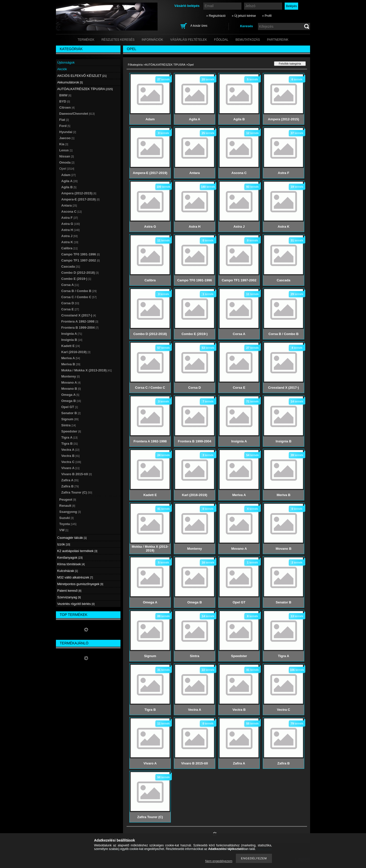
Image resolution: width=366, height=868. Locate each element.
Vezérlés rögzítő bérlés (76, 604)
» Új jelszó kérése (244, 16)
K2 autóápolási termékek (77, 551)
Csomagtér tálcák (72, 538)
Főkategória (135, 65)
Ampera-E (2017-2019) (80, 199)
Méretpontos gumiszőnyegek (80, 584)
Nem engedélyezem (219, 861)
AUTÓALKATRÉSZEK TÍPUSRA (165, 65)
